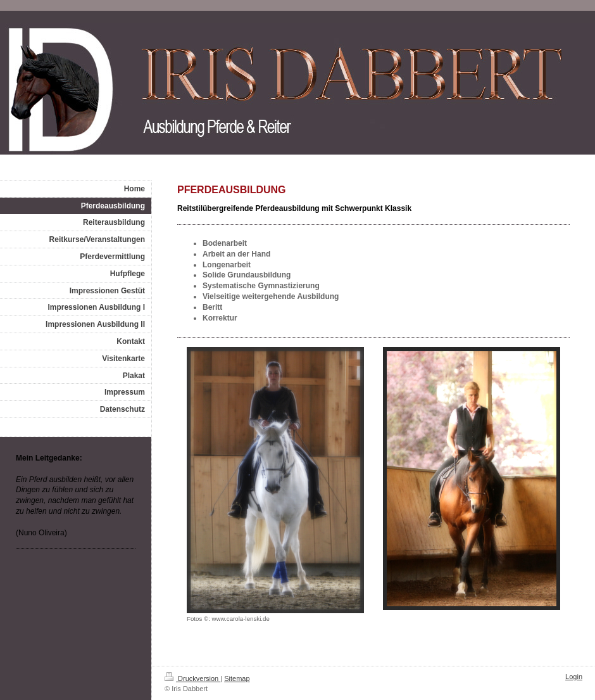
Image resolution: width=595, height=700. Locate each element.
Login (574, 677)
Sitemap (237, 678)
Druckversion (192, 678)
